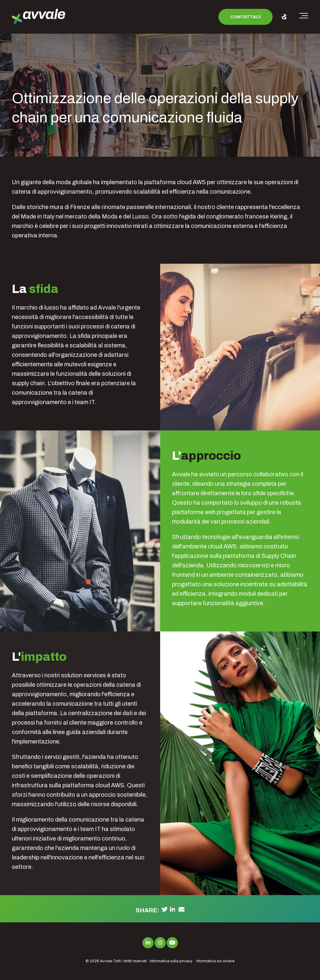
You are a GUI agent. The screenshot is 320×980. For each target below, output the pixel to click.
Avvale (106, 961)
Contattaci (246, 17)
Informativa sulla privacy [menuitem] (171, 961)
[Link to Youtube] (172, 943)
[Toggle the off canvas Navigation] (304, 17)
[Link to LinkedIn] (148, 943)
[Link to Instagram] (160, 943)
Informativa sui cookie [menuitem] (215, 961)
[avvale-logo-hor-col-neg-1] (38, 17)
